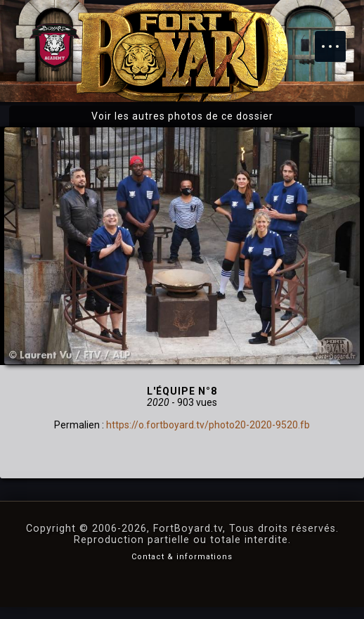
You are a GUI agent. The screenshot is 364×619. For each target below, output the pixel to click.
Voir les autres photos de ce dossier (182, 116)
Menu (337, 39)
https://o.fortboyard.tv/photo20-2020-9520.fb (208, 425)
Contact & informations (182, 557)
